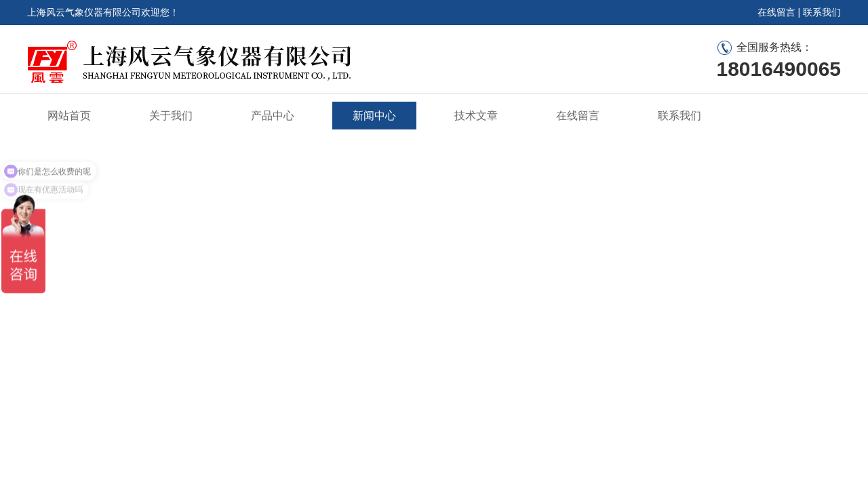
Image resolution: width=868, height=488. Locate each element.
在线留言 (776, 12)
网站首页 (69, 116)
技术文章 (476, 116)
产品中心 (273, 116)
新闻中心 (374, 116)
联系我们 (822, 12)
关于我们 (171, 116)
